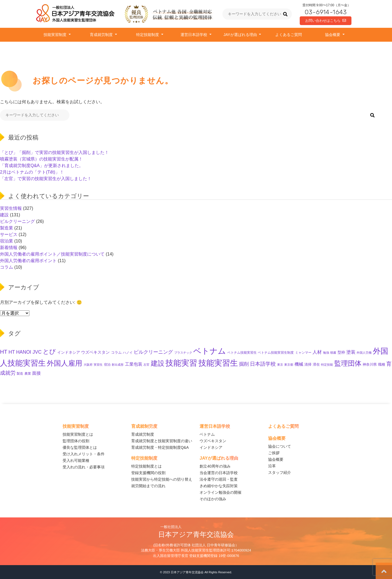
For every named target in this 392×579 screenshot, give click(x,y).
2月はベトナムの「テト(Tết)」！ (32, 172)
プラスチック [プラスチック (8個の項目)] (183, 353)
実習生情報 (11, 208)
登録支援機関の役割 (148, 473)
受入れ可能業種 (76, 460)
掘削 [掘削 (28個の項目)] (244, 364)
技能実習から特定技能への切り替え (162, 479)
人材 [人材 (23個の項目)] (317, 352)
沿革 (272, 466)
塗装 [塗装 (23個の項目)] (351, 352)
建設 (4, 215)
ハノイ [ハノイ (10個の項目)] (128, 353)
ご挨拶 (274, 453)
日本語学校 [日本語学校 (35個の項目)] (263, 364)
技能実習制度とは (78, 434)
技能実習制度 (56, 35)
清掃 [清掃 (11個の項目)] (308, 364)
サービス (9, 234)
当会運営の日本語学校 (219, 473)
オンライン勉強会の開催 (220, 492)
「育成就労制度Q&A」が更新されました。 (42, 166)
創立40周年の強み (215, 466)
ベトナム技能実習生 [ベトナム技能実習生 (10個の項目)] (242, 353)
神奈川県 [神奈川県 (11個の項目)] (370, 364)
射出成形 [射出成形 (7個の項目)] (118, 365)
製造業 (7, 228)
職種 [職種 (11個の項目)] (382, 364)
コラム (7, 267)
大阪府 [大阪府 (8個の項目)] (88, 365)
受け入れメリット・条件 (84, 454)
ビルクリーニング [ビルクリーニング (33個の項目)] (153, 352)
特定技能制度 (148, 35)
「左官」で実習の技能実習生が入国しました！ (46, 179)
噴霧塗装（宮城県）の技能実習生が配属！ (41, 159)
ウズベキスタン (213, 441)
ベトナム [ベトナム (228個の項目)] (210, 351)
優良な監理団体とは (80, 447)
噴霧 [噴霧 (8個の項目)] (333, 353)
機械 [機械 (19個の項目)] (299, 364)
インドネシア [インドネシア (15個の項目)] (69, 352)
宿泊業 (7, 241)
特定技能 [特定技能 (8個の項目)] (327, 365)
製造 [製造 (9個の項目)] (20, 374)
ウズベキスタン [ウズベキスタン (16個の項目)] (95, 352)
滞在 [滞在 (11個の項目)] (316, 364)
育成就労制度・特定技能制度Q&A (160, 447)
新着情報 (9, 248)
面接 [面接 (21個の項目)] (36, 373)
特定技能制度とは (146, 466)
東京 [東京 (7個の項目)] (280, 365)
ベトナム (207, 434)
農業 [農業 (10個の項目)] (28, 374)
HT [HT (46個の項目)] (4, 352)
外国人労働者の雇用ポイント (28, 261)
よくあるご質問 (289, 35)
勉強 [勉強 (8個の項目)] (326, 353)
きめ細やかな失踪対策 (219, 486)
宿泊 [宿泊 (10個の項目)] (107, 365)
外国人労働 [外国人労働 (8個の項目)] (364, 353)
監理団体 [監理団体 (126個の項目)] (348, 363)
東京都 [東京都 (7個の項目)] (289, 365)
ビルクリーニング (17, 221)
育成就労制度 (102, 35)
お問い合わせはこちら (326, 21)
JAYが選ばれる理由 (241, 35)
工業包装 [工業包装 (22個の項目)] (134, 364)
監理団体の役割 (76, 441)
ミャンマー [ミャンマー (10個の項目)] (303, 353)
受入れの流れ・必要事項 (84, 467)
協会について (280, 446)
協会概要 (333, 35)
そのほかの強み (213, 499)
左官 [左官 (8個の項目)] (146, 365)
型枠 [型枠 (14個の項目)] (341, 352)
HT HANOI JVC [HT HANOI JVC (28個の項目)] (25, 352)
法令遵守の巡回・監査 (219, 479)
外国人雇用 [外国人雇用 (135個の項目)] (65, 363)
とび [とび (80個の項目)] (49, 351)
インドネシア (211, 447)
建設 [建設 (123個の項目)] (158, 363)
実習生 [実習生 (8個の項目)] (98, 365)
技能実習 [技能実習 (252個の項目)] (181, 363)
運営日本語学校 (194, 35)
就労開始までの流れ (148, 486)
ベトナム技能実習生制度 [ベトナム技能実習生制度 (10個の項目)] (276, 353)
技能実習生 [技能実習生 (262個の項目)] (218, 363)
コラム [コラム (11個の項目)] (116, 352)
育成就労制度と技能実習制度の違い (162, 441)
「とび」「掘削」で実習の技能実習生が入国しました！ (54, 152)
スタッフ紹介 (280, 472)
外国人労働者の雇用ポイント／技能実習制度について (52, 254)
